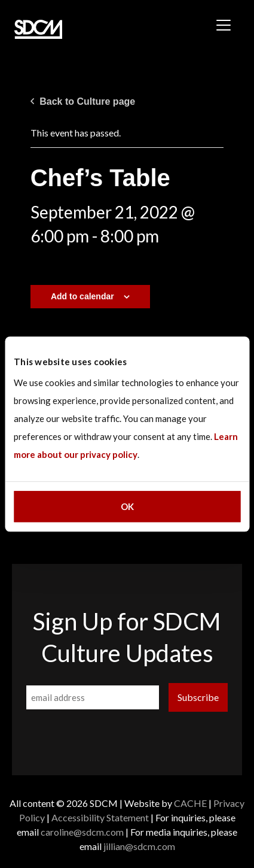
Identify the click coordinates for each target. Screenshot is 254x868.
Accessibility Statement (100, 817)
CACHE (190, 803)
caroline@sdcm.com (82, 832)
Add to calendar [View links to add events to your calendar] (82, 296)
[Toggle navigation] (224, 25)
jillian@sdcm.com (139, 846)
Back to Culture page (83, 101)
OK (127, 506)
